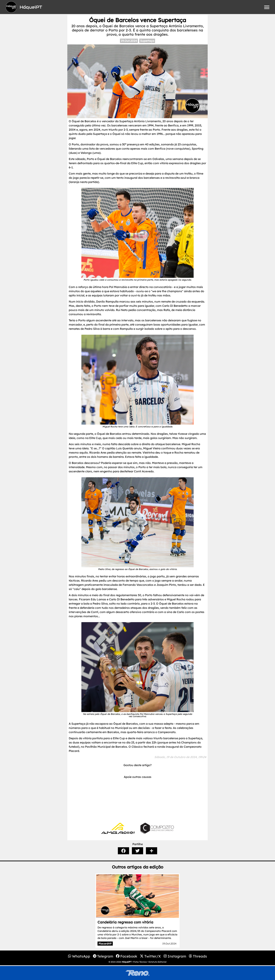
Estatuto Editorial (157, 962)
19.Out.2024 (129, 41)
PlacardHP (105, 944)
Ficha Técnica (140, 962)
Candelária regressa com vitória (125, 922)
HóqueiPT (127, 962)
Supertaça (147, 41)
